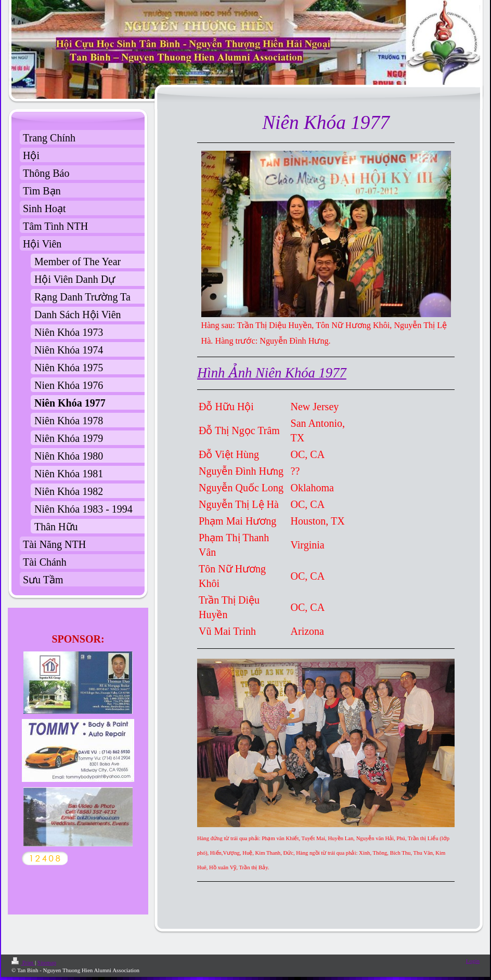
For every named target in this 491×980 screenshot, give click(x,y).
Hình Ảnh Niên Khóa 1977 (272, 373)
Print (23, 962)
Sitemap (47, 962)
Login (473, 961)
